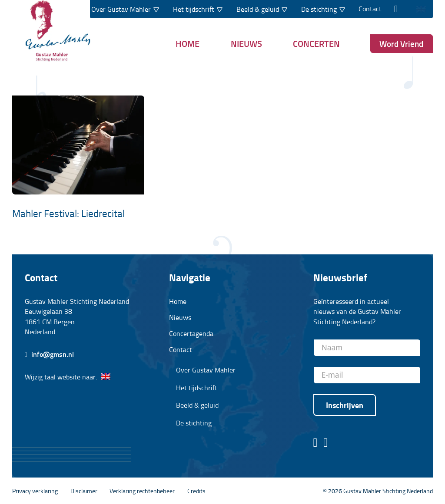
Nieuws (246, 44)
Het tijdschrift (197, 388)
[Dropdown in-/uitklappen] (156, 9)
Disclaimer (84, 491)
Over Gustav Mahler (206, 370)
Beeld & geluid (197, 405)
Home (188, 44)
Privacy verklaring (35, 491)
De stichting (194, 423)
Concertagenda (191, 333)
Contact (370, 8)
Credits (196, 491)
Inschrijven (345, 405)
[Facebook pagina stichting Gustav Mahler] (315, 443)
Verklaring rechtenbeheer (142, 491)
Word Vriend (401, 44)
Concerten (316, 44)
